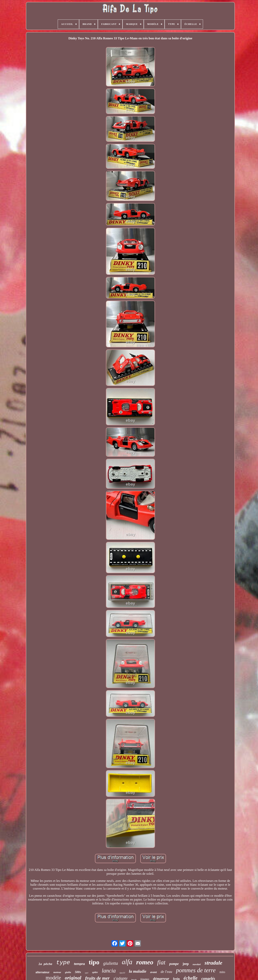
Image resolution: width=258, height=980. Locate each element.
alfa (127, 962)
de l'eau (166, 972)
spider (95, 972)
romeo (145, 962)
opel (87, 973)
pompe (174, 964)
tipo (94, 962)
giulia (68, 972)
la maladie (138, 971)
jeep (186, 964)
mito (222, 972)
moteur (57, 972)
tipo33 (122, 973)
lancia (109, 971)
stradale (213, 963)
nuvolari (197, 964)
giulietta (111, 963)
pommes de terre (196, 970)
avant (153, 972)
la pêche (45, 964)
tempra (79, 964)
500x (78, 972)
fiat (161, 962)
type (63, 963)
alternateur (42, 972)
